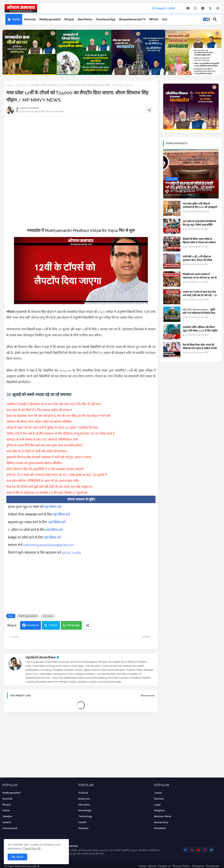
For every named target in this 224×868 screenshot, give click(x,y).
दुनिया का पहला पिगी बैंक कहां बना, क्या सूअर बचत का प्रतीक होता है (45, 445)
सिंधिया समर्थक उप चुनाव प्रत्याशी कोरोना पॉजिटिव (35, 463)
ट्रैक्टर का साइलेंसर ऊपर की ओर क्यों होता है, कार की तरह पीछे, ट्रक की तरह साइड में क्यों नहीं (59, 416)
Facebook (33, 625)
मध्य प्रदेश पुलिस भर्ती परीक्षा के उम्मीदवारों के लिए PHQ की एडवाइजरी (200, 205)
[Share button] (87, 625)
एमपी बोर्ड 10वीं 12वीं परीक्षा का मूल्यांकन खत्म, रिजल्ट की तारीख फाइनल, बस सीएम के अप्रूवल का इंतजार (200, 260)
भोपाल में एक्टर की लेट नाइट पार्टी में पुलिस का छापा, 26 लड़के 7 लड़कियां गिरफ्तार (53, 428)
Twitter (53, 625)
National (30, 19)
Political (83, 793)
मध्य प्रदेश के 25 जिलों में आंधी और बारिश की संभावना (37, 451)
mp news (22, 85)
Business (159, 799)
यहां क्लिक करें (53, 507)
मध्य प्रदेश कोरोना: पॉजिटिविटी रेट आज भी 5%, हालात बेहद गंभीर (43, 481)
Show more (148, 696)
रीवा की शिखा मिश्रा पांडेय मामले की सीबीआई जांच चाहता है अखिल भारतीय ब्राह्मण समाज (200, 348)
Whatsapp (73, 625)
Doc (165, 19)
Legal (157, 805)
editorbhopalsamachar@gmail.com (49, 545)
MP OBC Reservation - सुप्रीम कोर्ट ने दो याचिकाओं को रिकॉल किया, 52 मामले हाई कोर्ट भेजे (199, 313)
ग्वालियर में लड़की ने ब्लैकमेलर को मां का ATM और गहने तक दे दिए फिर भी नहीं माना (54, 404)
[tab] (14, 19)
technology (85, 816)
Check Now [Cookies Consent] (30, 848)
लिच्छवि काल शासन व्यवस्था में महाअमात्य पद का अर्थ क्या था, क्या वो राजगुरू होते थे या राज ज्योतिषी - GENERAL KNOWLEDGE (200, 280)
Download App (106, 19)
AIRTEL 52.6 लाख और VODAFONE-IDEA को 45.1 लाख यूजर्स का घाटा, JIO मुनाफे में (57, 475)
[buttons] (188, 8)
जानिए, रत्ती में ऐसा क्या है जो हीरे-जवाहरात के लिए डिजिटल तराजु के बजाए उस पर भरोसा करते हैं (61, 434)
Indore (6, 810)
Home (16, 19)
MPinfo (154, 19)
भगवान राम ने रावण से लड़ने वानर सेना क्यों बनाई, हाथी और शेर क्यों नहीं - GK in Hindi (200, 295)
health (82, 822)
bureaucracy (161, 822)
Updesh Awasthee (41, 657)
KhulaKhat (160, 828)
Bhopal (69, 19)
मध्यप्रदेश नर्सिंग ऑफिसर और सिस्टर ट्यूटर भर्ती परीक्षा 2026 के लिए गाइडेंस (200, 329)
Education (84, 805)
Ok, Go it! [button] (17, 857)
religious (159, 810)
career (158, 793)
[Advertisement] (81, 146)
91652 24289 (71, 553)
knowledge (85, 810)
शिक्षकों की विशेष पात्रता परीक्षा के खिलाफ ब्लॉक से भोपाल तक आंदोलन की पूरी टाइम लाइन (199, 242)
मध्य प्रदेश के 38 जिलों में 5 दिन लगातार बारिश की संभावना (40, 410)
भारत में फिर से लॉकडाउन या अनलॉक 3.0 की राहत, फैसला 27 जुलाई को (47, 493)
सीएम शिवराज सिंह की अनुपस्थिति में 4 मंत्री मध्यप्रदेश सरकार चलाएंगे (45, 469)
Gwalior (7, 822)
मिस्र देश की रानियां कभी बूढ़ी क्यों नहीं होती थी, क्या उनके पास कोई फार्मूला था (49, 487)
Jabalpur (7, 816)
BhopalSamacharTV (132, 19)
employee (84, 799)
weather (83, 828)
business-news (163, 816)
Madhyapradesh (50, 19)
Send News (85, 19)
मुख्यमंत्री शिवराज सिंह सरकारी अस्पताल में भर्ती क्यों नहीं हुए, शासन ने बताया (49, 457)
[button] (206, 19)
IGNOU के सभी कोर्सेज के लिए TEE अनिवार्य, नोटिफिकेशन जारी (43, 440)
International (10, 828)
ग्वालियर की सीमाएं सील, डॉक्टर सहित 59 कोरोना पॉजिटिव (39, 422)
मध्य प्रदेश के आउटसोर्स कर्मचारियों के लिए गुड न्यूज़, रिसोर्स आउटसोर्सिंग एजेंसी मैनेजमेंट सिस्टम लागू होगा (199, 225)
